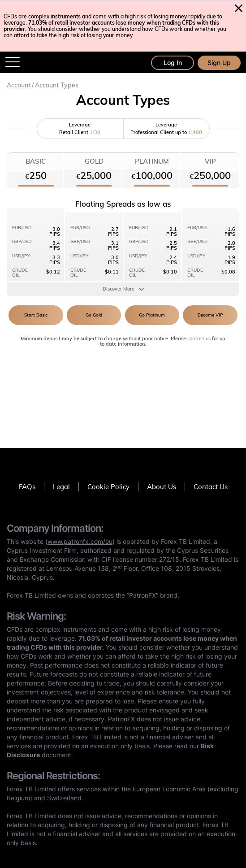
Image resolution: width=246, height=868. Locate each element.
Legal (61, 487)
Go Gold (94, 315)
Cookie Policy (108, 487)
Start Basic (36, 315)
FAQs (27, 487)
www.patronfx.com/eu (80, 541)
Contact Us (211, 487)
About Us (162, 487)
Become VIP (210, 315)
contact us (199, 339)
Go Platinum (152, 315)
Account (19, 85)
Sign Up (219, 63)
